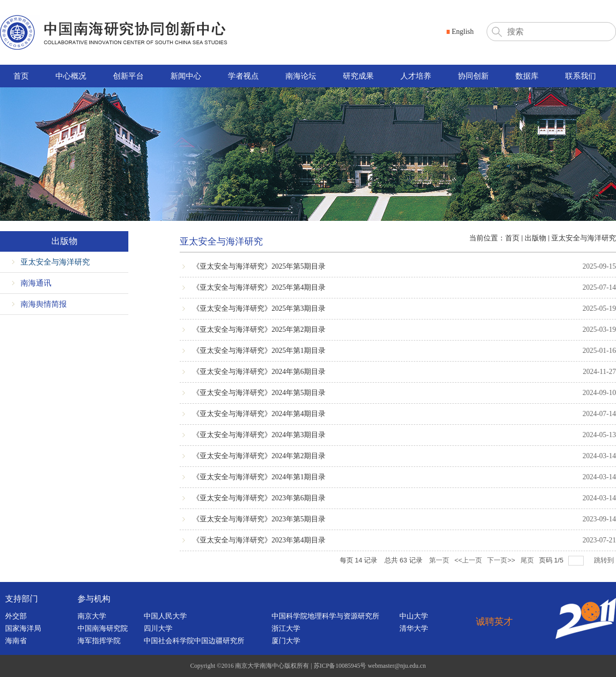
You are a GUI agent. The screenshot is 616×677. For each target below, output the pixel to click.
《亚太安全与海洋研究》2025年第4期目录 (259, 287)
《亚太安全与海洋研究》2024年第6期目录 (259, 372)
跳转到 (605, 560)
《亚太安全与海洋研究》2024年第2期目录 (259, 456)
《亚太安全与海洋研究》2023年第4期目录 (259, 540)
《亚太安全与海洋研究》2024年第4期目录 (259, 414)
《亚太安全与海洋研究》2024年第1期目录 (259, 477)
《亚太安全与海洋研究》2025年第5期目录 (259, 266)
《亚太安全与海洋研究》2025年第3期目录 (259, 308)
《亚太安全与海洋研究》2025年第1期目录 (259, 351)
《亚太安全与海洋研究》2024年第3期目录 (259, 435)
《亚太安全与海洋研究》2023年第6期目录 (259, 498)
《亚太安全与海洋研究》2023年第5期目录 (259, 519)
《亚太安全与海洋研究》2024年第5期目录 (259, 393)
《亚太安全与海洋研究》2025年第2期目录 (259, 330)
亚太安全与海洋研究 (584, 238)
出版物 (535, 238)
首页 (512, 238)
